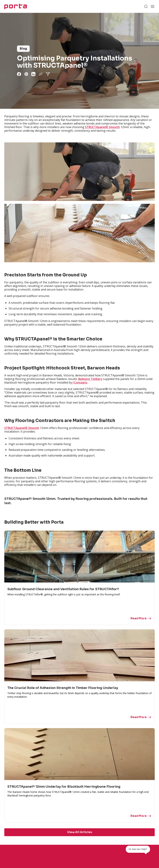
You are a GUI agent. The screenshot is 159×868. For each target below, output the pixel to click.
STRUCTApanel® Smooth (102, 127)
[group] (79, 61)
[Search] (146, 6)
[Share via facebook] (19, 74)
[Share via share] (48, 74)
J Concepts (80, 382)
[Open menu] (153, 6)
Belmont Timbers (90, 379)
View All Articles (80, 832)
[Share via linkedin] (33, 74)
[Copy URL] (41, 74)
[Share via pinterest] (26, 74)
